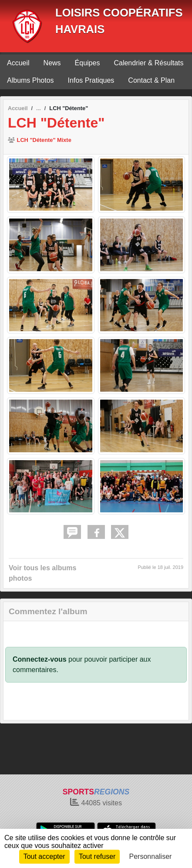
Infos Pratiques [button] (91, 80)
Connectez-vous (40, 659)
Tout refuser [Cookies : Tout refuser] (97, 856)
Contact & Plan (151, 80)
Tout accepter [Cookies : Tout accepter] (44, 856)
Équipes (88, 63)
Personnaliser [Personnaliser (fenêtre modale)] (151, 856)
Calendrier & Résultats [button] (148, 63)
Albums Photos (30, 80)
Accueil (18, 63)
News (52, 63)
